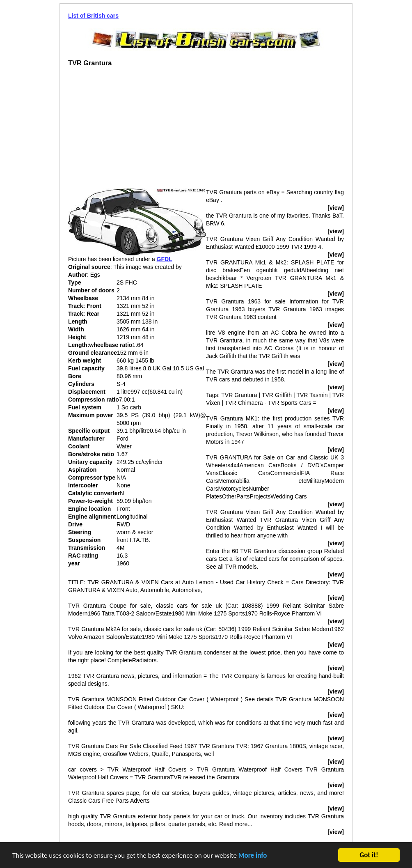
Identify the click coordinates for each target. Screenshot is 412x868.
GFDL (165, 259)
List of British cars (93, 16)
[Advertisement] (137, 131)
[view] (336, 208)
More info (253, 856)
